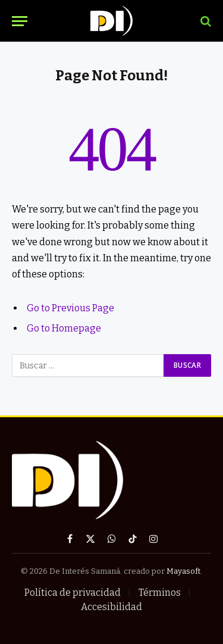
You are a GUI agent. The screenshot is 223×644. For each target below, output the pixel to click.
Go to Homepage (64, 328)
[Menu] (20, 21)
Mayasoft (183, 571)
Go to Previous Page (70, 308)
